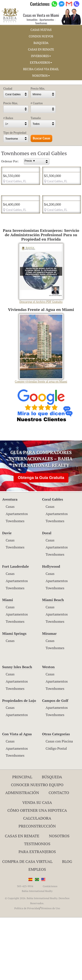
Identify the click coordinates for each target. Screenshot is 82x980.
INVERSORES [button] (41, 56)
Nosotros (59, 898)
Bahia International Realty (37, 954)
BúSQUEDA (41, 43)
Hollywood (51, 629)
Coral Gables (53, 562)
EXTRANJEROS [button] (41, 62)
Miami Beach (53, 663)
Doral (47, 595)
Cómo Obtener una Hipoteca (37, 873)
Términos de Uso (50, 971)
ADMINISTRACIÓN (22, 855)
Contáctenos (50, 949)
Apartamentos (17, 576)
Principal (22, 840)
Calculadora (37, 881)
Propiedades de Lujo (19, 763)
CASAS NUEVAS (41, 30)
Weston (48, 730)
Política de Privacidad (27, 971)
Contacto (59, 855)
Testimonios (37, 906)
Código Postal (56, 811)
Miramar (50, 696)
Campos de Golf (55, 763)
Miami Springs (14, 696)
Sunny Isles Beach (17, 730)
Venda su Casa (37, 865)
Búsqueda (52, 840)
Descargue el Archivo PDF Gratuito (41, 336)
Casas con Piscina (59, 804)
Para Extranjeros (37, 914)
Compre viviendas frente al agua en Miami (41, 411)
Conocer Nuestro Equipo (37, 847)
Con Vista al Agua (17, 796)
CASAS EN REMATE (41, 49)
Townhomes (15, 583)
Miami (8, 663)
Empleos (37, 932)
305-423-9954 (25, 949)
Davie (7, 595)
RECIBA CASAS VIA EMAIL (41, 69)
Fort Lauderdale (16, 629)
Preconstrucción (37, 888)
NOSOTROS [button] (41, 76)
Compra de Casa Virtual (27, 924)
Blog (67, 924)
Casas (10, 569)
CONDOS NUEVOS (41, 36)
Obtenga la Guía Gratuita (41, 540)
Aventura (10, 562)
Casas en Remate (22, 898)
